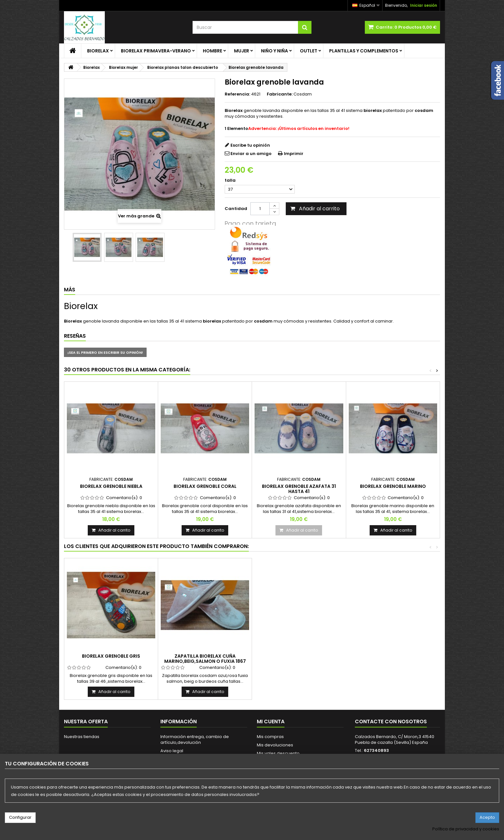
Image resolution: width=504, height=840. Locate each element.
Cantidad (236, 209)
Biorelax (98, 51)
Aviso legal (172, 751)
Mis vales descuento (278, 753)
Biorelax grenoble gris (111, 656)
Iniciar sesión (424, 5)
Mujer (242, 51)
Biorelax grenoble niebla (111, 486)
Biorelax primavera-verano (156, 51)
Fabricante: (280, 94)
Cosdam (303, 94)
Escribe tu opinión (250, 145)
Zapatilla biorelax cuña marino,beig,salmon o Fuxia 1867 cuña (205, 661)
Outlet (309, 51)
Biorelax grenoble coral (205, 486)
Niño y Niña (274, 51)
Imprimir (294, 154)
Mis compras (270, 737)
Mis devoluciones (275, 745)
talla (231, 180)
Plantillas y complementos (364, 51)
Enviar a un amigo (251, 154)
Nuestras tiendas (82, 737)
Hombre (212, 51)
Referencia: (237, 94)
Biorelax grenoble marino (393, 486)
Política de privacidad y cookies (466, 829)
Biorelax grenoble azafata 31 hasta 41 (299, 489)
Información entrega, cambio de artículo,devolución (195, 740)
